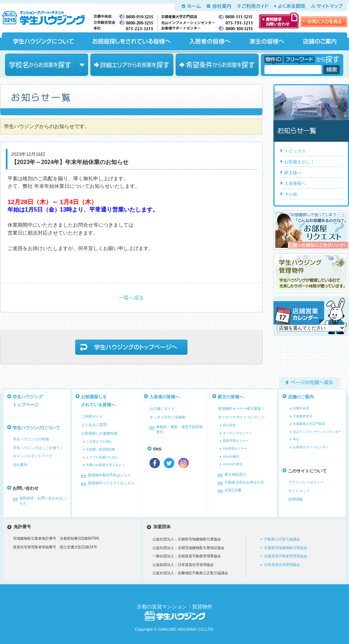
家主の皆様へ (266, 41)
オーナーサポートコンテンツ (241, 417)
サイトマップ (327, 6)
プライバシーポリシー (306, 482)
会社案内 (219, 6)
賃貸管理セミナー (236, 441)
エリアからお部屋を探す (132, 65)
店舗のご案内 (320, 41)
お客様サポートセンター (311, 447)
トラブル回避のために (102, 457)
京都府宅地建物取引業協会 (286, 548)
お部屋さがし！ (299, 162)
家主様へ (293, 173)
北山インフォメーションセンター (317, 432)
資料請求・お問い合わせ (279, 21)
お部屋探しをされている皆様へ (131, 41)
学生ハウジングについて (43, 41)
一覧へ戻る (131, 298)
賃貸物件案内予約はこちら (109, 475)
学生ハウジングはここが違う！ (38, 448)
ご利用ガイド (253, 6)
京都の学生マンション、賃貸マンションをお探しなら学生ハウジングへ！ (47, 17)
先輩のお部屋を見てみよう (105, 465)
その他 (291, 194)
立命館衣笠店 (303, 416)
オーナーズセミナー (237, 433)
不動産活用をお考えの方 (244, 482)
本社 (296, 439)
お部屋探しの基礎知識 (99, 433)
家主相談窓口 (235, 474)
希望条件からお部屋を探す (217, 65)
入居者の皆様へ (210, 41)
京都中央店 (301, 408)
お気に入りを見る (324, 22)
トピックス (295, 151)
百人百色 (229, 425)
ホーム (191, 6)
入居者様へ (295, 183)
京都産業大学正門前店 (309, 424)
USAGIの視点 (233, 464)
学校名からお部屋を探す (47, 65)
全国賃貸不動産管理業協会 (286, 556)
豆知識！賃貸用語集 (101, 449)
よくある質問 (290, 6)
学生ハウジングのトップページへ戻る (131, 347)
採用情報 (295, 499)
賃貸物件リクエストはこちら (111, 483)
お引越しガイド (162, 409)
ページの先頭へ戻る (309, 382)
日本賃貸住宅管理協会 (282, 565)
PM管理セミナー (235, 449)
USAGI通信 (231, 457)
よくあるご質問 (94, 425)
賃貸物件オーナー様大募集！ (241, 409)
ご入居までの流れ (99, 441)
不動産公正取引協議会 (282, 539)
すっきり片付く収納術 (168, 417)
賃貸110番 (233, 490)
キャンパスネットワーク (33, 456)
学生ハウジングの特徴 (31, 439)
